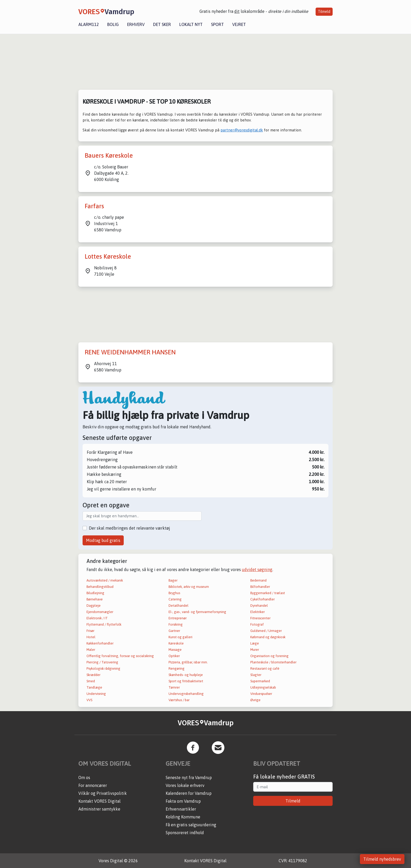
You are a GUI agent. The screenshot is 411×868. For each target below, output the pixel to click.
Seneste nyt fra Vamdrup (189, 778)
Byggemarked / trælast (268, 593)
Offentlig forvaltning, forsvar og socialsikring (120, 656)
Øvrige (255, 700)
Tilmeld (324, 12)
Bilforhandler (260, 587)
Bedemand (258, 580)
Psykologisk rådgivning (103, 669)
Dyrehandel (259, 606)
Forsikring (176, 624)
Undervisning (96, 694)
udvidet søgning (257, 569)
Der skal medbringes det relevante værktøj (129, 528)
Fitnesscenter (260, 618)
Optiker (174, 656)
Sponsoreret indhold (185, 833)
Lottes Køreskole (108, 256)
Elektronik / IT (97, 618)
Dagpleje (94, 606)
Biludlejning (95, 593)
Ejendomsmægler (100, 612)
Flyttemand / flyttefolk (104, 624)
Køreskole (176, 643)
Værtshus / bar (179, 700)
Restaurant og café (265, 669)
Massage (175, 650)
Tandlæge (94, 687)
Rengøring (177, 669)
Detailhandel (179, 606)
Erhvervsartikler (181, 809)
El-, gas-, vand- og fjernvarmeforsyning (197, 612)
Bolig (113, 24)
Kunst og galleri (180, 637)
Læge (255, 643)
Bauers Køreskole (109, 155)
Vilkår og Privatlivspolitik (103, 793)
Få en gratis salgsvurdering (191, 825)
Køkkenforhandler (100, 643)
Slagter (256, 675)
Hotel (91, 637)
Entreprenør (178, 618)
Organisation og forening (269, 656)
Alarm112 (89, 24)
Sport (217, 24)
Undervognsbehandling (186, 694)
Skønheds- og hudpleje (186, 675)
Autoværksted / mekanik (105, 580)
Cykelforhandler (263, 599)
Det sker (162, 24)
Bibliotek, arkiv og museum (189, 587)
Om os (84, 778)
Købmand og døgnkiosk (268, 637)
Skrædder (93, 675)
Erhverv (136, 24)
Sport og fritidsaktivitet (186, 681)
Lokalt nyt (191, 24)
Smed (91, 681)
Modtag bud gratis (103, 540)
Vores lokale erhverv (185, 785)
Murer (255, 650)
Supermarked (260, 681)
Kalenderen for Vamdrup (189, 793)
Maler (91, 650)
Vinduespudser (261, 694)
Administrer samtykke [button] (99, 809)
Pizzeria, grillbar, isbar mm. (188, 662)
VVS (89, 700)
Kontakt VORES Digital (99, 801)
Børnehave (95, 599)
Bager (173, 580)
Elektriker (258, 612)
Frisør (90, 631)
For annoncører (93, 785)
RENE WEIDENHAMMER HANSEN (130, 352)
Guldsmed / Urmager (266, 631)
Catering (175, 599)
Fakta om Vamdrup (183, 801)
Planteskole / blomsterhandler (273, 662)
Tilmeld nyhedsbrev (382, 859)
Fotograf (257, 624)
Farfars (94, 206)
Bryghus (174, 593)
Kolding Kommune (183, 817)
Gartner (174, 631)
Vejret (239, 24)
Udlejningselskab (263, 687)
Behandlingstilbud (100, 587)
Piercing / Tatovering (102, 662)
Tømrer (174, 687)
